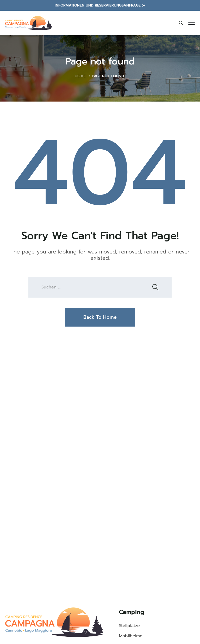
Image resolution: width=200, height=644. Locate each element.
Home (80, 76)
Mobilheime (131, 636)
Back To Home (100, 317)
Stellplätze (129, 626)
